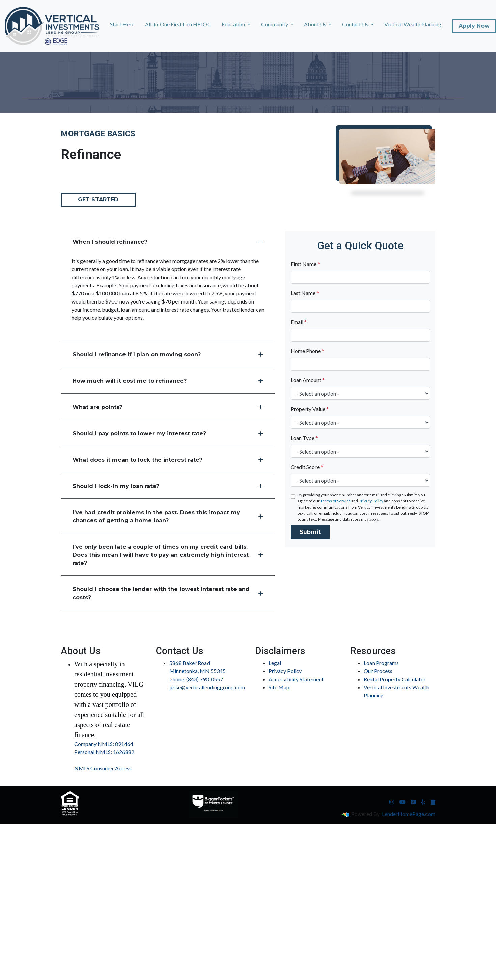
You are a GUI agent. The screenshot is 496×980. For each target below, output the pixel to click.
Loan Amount (308, 380)
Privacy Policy (371, 501)
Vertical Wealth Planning (413, 24)
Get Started (98, 199)
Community (275, 24)
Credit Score (307, 467)
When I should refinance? (168, 242)
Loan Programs (381, 663)
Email (299, 322)
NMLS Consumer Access (103, 768)
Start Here (122, 24)
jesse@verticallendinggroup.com (207, 687)
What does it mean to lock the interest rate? (168, 460)
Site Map (279, 687)
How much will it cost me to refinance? (168, 381)
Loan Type (304, 438)
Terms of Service (335, 501)
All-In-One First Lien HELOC (178, 24)
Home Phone (307, 351)
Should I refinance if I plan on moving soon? (168, 355)
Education (234, 24)
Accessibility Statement (296, 679)
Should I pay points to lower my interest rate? (168, 434)
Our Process (378, 671)
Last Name (305, 293)
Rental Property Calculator (395, 679)
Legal (275, 663)
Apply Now (474, 26)
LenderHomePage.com (409, 814)
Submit (310, 532)
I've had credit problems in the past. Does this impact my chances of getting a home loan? (168, 516)
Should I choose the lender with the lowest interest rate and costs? (168, 593)
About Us (316, 24)
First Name (305, 264)
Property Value (310, 409)
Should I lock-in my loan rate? (168, 486)
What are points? (168, 407)
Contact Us (356, 24)
